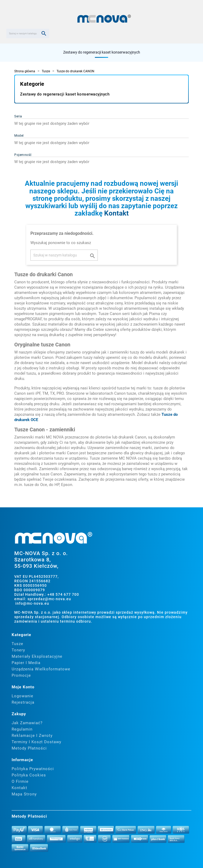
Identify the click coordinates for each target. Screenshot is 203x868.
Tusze (17, 644)
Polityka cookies (29, 775)
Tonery (18, 650)
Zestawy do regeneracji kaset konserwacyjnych (102, 52)
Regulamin (22, 729)
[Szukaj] (28, 34)
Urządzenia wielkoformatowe (41, 669)
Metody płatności (29, 748)
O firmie (20, 781)
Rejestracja (23, 702)
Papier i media (26, 663)
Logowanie (22, 696)
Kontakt (116, 213)
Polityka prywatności (33, 769)
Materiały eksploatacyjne (37, 656)
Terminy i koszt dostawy (36, 742)
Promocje (21, 675)
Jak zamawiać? (27, 723)
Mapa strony (24, 794)
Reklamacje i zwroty (32, 736)
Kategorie (32, 84)
